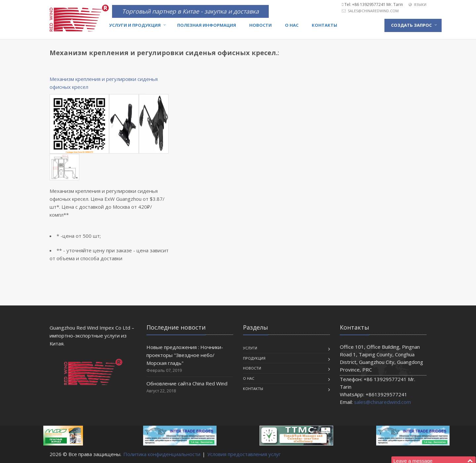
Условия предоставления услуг (244, 454)
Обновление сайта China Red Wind (187, 383)
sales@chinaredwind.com (373, 11)
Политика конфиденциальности (162, 454)
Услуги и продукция (135, 25)
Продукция (254, 358)
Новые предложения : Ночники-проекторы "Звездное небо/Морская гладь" (185, 355)
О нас (292, 25)
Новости (260, 25)
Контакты (324, 25)
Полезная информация (207, 25)
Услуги (250, 348)
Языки (420, 4)
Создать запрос (411, 25)
